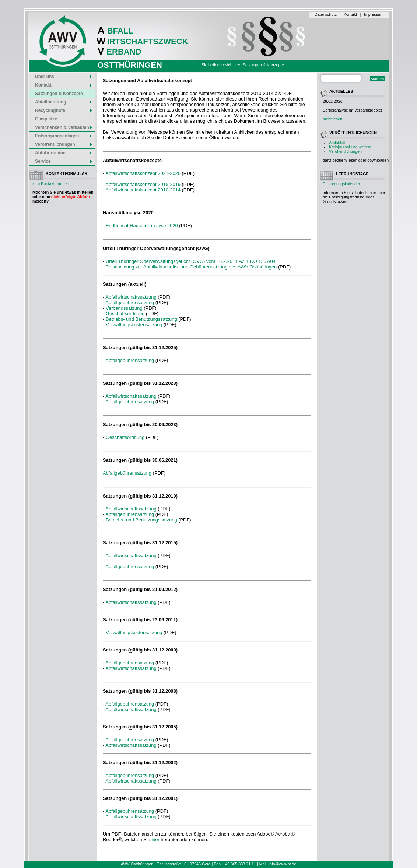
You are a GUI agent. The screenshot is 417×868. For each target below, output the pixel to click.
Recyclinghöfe (64, 110)
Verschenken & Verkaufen (64, 127)
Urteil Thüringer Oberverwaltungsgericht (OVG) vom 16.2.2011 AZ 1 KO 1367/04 (191, 261)
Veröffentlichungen (345, 151)
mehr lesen (332, 119)
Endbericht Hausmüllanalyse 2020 (142, 226)
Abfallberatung (64, 102)
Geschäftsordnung (125, 314)
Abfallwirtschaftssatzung (131, 297)
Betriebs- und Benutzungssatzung (141, 319)
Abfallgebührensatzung (130, 303)
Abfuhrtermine (64, 153)
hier (155, 839)
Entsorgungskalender (341, 184)
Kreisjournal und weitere (350, 147)
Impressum (374, 14)
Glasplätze (46, 119)
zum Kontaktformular (51, 183)
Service (64, 161)
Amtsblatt (337, 143)
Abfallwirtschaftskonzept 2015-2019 (143, 184)
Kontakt (350, 14)
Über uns (64, 77)
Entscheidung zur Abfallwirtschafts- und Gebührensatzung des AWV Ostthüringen (191, 267)
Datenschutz (326, 14)
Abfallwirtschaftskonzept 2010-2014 (143, 190)
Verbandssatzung (124, 308)
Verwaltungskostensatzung (134, 325)
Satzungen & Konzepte (59, 94)
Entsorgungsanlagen (64, 136)
